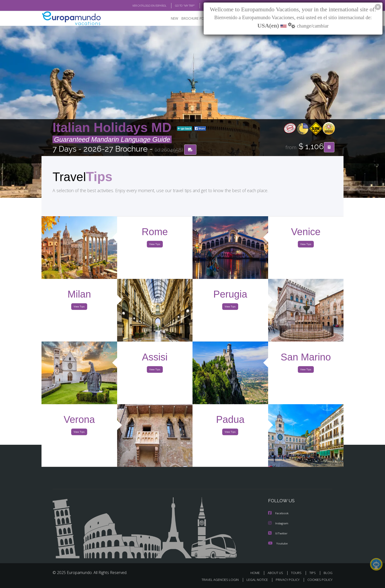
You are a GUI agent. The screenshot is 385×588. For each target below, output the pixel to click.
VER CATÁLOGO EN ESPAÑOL (138, 6)
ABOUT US (277, 573)
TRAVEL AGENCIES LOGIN (215, 580)
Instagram (279, 523)
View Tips (155, 245)
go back (185, 129)
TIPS (313, 573)
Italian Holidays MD (114, 128)
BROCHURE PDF (190, 19)
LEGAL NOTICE (254, 580)
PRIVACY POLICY (285, 580)
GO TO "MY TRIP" (177, 6)
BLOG (201, 6)
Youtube (278, 543)
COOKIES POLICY (319, 580)
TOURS (297, 573)
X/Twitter (278, 533)
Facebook (279, 514)
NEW (170, 19)
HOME (257, 573)
